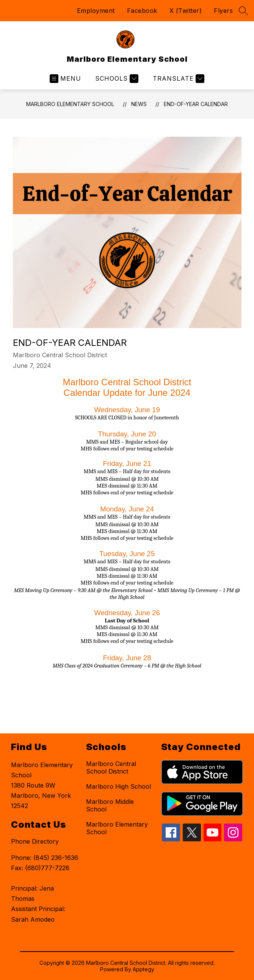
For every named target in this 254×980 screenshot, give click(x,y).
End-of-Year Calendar (196, 104)
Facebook (142, 11)
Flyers (223, 11)
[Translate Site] (178, 79)
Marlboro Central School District (111, 767)
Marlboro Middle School (110, 805)
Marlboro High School (118, 786)
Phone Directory (35, 841)
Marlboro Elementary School (70, 104)
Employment (96, 11)
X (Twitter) (186, 11)
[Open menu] (65, 79)
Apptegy (143, 969)
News (139, 104)
